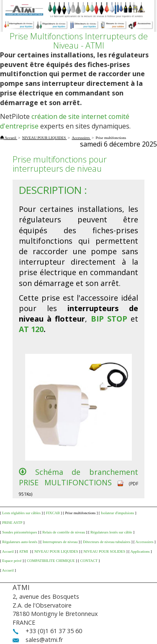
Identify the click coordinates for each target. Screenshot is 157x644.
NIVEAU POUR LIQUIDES (56, 551)
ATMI (24, 551)
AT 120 (31, 329)
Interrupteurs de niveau (60, 542)
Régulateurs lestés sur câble (111, 532)
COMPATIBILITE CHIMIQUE (51, 561)
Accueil (8, 551)
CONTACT (89, 561)
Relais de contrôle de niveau (64, 532)
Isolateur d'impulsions (117, 513)
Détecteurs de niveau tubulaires (107, 542)
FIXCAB (53, 513)
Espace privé (12, 561)
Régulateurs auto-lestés (20, 542)
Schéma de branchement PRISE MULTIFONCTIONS (78, 477)
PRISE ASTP (12, 523)
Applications (140, 551)
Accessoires (144, 542)
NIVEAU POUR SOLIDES (104, 551)
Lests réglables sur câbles (21, 513)
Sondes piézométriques (19, 532)
